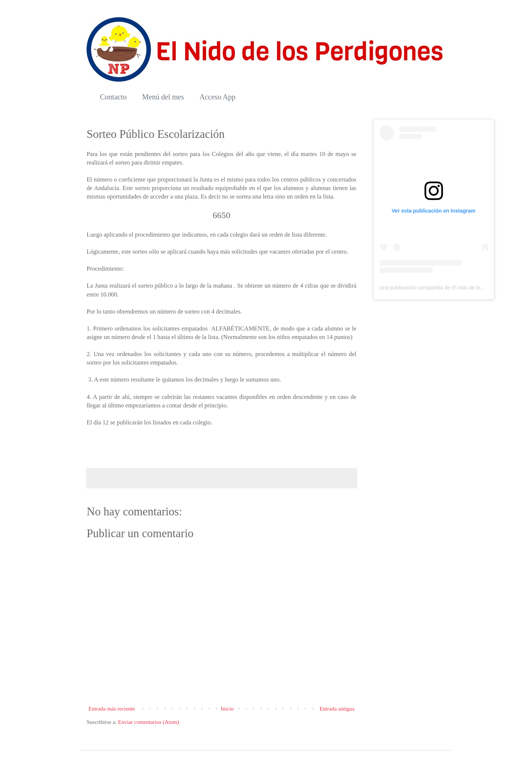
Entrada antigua (337, 709)
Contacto (113, 97)
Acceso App (217, 97)
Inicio (227, 709)
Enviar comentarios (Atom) (148, 722)
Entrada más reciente (112, 709)
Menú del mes (163, 97)
